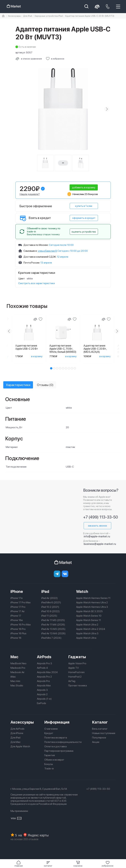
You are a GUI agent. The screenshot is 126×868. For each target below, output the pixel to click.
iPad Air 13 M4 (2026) (53, 633)
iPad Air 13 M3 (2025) (53, 629)
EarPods (42, 703)
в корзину (37, 356)
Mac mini (15, 681)
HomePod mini (76, 672)
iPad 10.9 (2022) (51, 611)
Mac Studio (17, 685)
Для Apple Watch (20, 746)
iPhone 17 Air (18, 611)
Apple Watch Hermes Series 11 (93, 598)
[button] (48, 864)
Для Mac (16, 742)
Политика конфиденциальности (63, 742)
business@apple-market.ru (100, 544)
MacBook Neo (18, 663)
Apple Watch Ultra (86, 638)
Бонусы (49, 764)
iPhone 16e (17, 620)
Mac (14, 657)
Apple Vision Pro (77, 663)
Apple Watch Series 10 (89, 616)
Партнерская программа (59, 751)
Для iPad (15, 738)
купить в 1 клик (84, 206)
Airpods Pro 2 (44, 677)
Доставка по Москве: (36, 245)
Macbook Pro (18, 668)
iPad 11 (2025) (49, 616)
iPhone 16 (16, 638)
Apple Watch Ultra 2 (87, 625)
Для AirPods (17, 729)
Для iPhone (17, 733)
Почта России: (32, 263)
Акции (96, 742)
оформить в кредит (84, 218)
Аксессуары (22, 722)
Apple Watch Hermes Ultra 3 (92, 607)
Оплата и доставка (55, 746)
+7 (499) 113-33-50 (101, 517)
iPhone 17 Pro (18, 607)
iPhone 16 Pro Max (21, 625)
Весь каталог (100, 729)
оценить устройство (84, 232)
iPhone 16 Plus (18, 633)
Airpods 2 (42, 694)
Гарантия (50, 755)
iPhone (17, 591)
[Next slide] (107, 109)
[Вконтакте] (65, 574)
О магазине (51, 729)
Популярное (99, 738)
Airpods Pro (43, 681)
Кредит (49, 733)
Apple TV (73, 668)
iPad (45, 591)
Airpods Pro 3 (44, 663)
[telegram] (57, 574)
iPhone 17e (17, 598)
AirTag (72, 681)
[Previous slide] (9, 331)
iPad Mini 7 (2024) (51, 638)
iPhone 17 (16, 616)
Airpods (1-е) (44, 699)
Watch (82, 591)
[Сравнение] (35, 319)
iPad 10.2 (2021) (50, 607)
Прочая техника (78, 685)
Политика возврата (56, 738)
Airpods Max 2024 (47, 672)
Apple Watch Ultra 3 (87, 633)
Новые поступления (104, 733)
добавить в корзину (84, 187)
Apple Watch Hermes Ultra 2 (92, 602)
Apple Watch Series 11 (89, 620)
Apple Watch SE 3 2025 (89, 611)
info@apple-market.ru (97, 536)
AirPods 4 (42, 668)
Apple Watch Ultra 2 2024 (91, 629)
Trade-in (49, 769)
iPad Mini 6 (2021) (51, 602)
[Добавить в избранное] (55, 59)
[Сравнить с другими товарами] (29, 59)
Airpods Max (44, 685)
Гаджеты (77, 657)
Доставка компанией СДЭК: (40, 257)
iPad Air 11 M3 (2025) (53, 620)
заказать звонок (97, 526)
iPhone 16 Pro (18, 629)
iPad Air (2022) (50, 598)
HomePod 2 (75, 677)
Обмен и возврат (54, 760)
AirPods (44, 657)
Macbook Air (17, 672)
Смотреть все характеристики (37, 283)
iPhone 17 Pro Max (21, 602)
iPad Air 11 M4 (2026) (53, 625)
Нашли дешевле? (30, 194)
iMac (13, 677)
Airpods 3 (42, 690)
